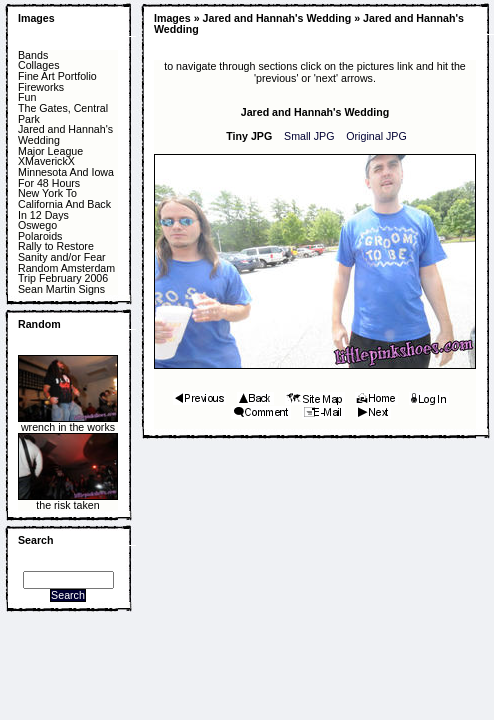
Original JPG (376, 136)
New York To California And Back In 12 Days (64, 204)
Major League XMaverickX (50, 156)
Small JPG (309, 136)
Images (36, 18)
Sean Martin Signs (61, 289)
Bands (33, 55)
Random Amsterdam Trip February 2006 (66, 273)
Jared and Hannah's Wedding (65, 134)
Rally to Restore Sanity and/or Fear (62, 251)
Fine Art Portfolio (57, 76)
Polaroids (40, 236)
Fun (27, 97)
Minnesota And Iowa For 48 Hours (66, 177)
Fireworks (41, 87)
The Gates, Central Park (63, 113)
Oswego (37, 225)
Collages (38, 65)
